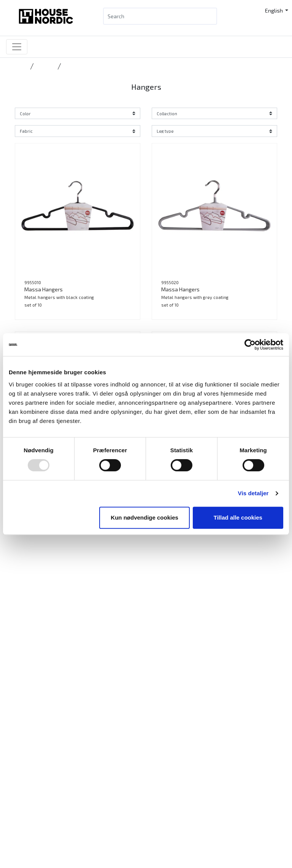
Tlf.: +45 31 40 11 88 (42, 804)
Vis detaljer (253, 493)
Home (21, 66)
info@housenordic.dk (62, 813)
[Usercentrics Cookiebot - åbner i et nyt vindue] (250, 345)
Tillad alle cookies (238, 517)
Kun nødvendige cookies (144, 517)
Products (30, 853)
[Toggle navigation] (17, 47)
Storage (45, 66)
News (26, 862)
